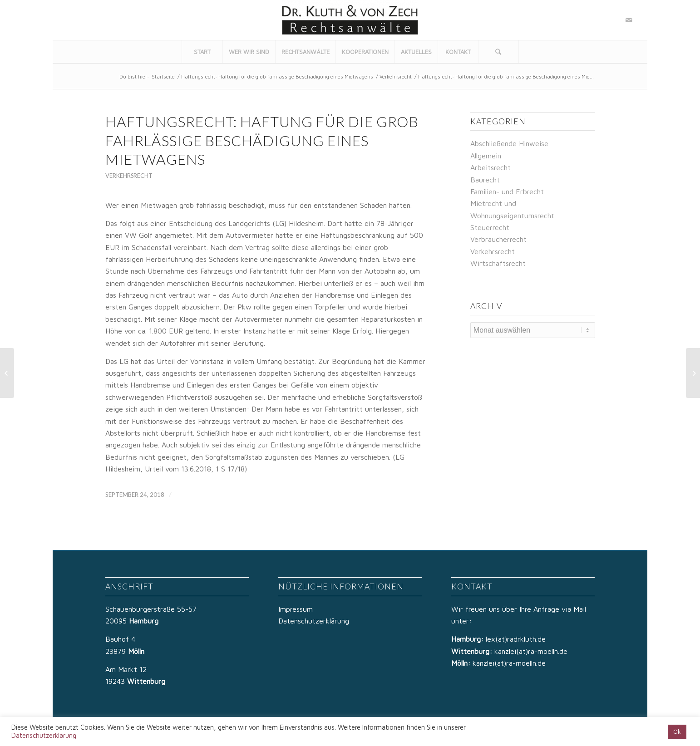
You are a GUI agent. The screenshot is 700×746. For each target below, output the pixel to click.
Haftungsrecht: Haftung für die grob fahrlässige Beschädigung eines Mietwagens (277, 76)
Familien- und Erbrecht (507, 191)
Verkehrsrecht (396, 76)
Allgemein (486, 156)
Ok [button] (677, 731)
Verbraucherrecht (498, 239)
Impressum (296, 609)
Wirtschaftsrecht (498, 263)
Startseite (163, 76)
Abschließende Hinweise (509, 143)
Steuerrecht (490, 227)
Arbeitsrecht (490, 167)
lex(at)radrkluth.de (517, 639)
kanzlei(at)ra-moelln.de (531, 651)
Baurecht (485, 180)
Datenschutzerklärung (314, 621)
